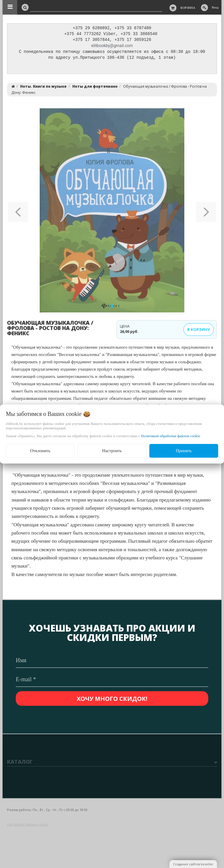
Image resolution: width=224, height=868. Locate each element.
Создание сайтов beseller (193, 864)
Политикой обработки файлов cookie (170, 436)
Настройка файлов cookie (28, 824)
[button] (18, 212)
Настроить (112, 451)
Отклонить (40, 451)
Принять (184, 451)
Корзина (188, 8)
